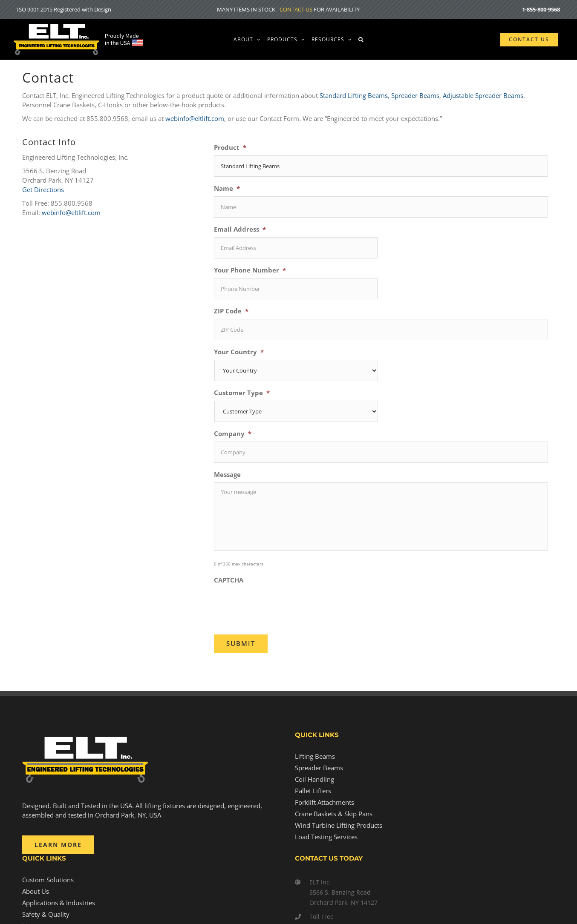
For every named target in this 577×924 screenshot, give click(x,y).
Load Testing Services (326, 837)
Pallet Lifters (313, 791)
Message (227, 475)
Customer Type (242, 393)
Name (227, 188)
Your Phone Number (250, 270)
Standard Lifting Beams (354, 95)
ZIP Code (231, 311)
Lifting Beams (315, 756)
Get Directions (43, 189)
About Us (36, 891)
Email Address (240, 229)
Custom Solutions (48, 880)
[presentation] (279, 605)
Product (230, 148)
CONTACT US (296, 9)
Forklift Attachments (325, 802)
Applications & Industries (59, 903)
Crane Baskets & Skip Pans (334, 814)
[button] (361, 39)
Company (233, 434)
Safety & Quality (46, 914)
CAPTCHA (229, 580)
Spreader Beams (415, 95)
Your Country (239, 352)
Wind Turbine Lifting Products (339, 825)
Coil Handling (314, 779)
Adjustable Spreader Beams (483, 95)
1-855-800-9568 (541, 9)
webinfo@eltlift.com (195, 118)
